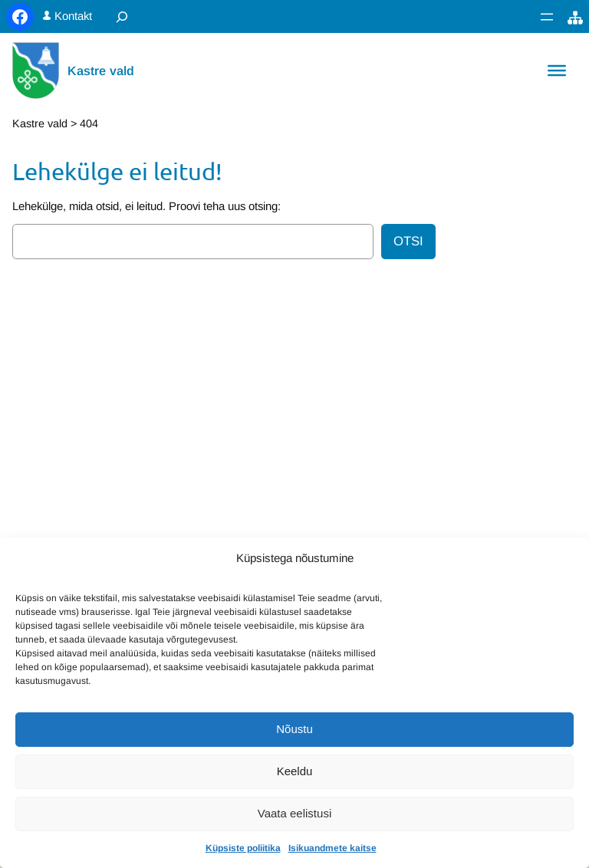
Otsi (408, 241)
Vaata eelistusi (294, 813)
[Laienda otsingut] (122, 16)
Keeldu (295, 771)
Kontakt (73, 16)
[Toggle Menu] (557, 71)
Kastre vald (101, 71)
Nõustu (294, 729)
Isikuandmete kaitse (332, 848)
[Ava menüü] (547, 17)
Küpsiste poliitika (243, 848)
